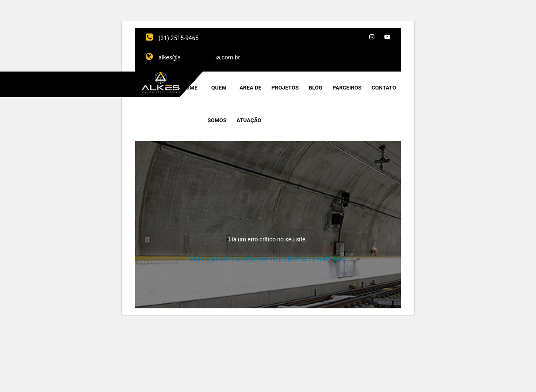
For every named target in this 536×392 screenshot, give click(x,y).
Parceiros (347, 88)
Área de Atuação (249, 104)
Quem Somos (217, 104)
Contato (384, 88)
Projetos (285, 88)
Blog (316, 88)
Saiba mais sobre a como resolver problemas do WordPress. (268, 259)
